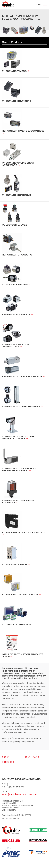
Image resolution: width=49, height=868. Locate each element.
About (6, 757)
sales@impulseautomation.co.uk (19, 794)
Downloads (32, 757)
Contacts (8, 762)
